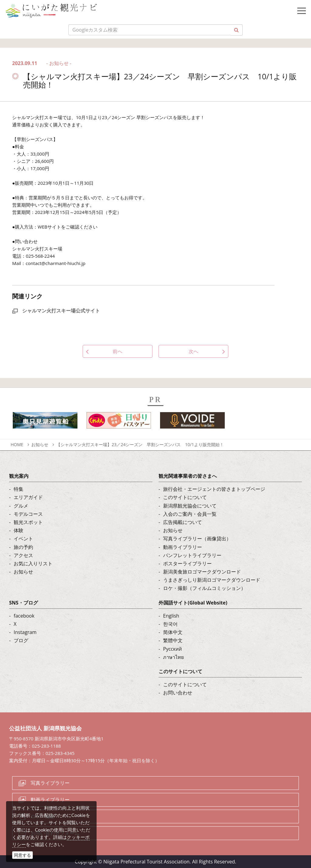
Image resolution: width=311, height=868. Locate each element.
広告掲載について (183, 522)
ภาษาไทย (173, 657)
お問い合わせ (178, 693)
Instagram (25, 632)
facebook (24, 616)
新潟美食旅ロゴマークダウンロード (202, 572)
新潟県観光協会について (190, 506)
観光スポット (28, 522)
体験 (19, 530)
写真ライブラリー (50, 783)
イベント (23, 539)
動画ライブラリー (183, 547)
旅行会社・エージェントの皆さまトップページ (214, 489)
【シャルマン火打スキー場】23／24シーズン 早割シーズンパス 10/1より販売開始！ (140, 444)
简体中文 (173, 632)
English (171, 616)
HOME (17, 444)
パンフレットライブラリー (192, 555)
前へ (118, 351)
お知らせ (40, 444)
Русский (173, 649)
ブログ (21, 640)
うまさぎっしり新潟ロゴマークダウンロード (212, 580)
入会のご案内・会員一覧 (190, 514)
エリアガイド (28, 497)
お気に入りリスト (33, 563)
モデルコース (28, 514)
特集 (19, 489)
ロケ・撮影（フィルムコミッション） (204, 588)
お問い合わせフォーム (55, 833)
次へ (193, 351)
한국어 (170, 624)
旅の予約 (23, 547)
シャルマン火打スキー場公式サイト (56, 311)
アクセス (23, 555)
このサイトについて (185, 497)
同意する (22, 855)
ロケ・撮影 (43, 816)
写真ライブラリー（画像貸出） (197, 539)
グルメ (21, 506)
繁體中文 (173, 640)
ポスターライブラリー (187, 563)
